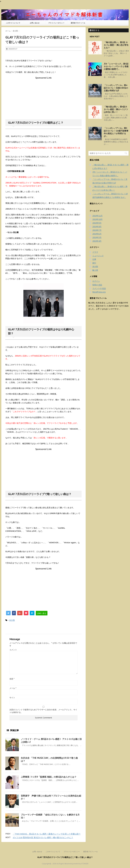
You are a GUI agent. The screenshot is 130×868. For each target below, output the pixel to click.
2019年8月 (97, 227)
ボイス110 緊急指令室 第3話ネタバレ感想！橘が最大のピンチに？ (43, 837)
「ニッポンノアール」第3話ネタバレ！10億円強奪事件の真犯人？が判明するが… (116, 132)
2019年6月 (97, 234)
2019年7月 (97, 230)
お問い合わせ (35, 23)
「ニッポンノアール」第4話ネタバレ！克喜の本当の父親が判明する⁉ (116, 88)
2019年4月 (97, 241)
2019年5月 (97, 237)
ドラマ (95, 252)
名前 (12, 679)
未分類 (12, 620)
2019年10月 (97, 219)
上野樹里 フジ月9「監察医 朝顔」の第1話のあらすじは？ (49, 777)
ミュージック (98, 256)
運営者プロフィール (78, 23)
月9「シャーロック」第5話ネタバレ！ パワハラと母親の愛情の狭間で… (116, 66)
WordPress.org (99, 292)
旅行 (94, 263)
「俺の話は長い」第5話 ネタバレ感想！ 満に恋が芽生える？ (116, 45)
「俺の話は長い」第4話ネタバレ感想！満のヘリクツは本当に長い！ (116, 109)
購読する (95, 30)
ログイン (96, 281)
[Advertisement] (44, 98)
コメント (13, 650)
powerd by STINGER (80, 864)
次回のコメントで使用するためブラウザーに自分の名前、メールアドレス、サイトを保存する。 (43, 711)
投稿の (97, 285)
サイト (12, 698)
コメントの (99, 288)
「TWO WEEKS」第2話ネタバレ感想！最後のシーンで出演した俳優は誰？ (47, 834)
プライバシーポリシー (56, 23)
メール (13, 688)
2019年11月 (97, 216)
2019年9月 (97, 223)
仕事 (94, 259)
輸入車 (95, 270)
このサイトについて (13, 23)
